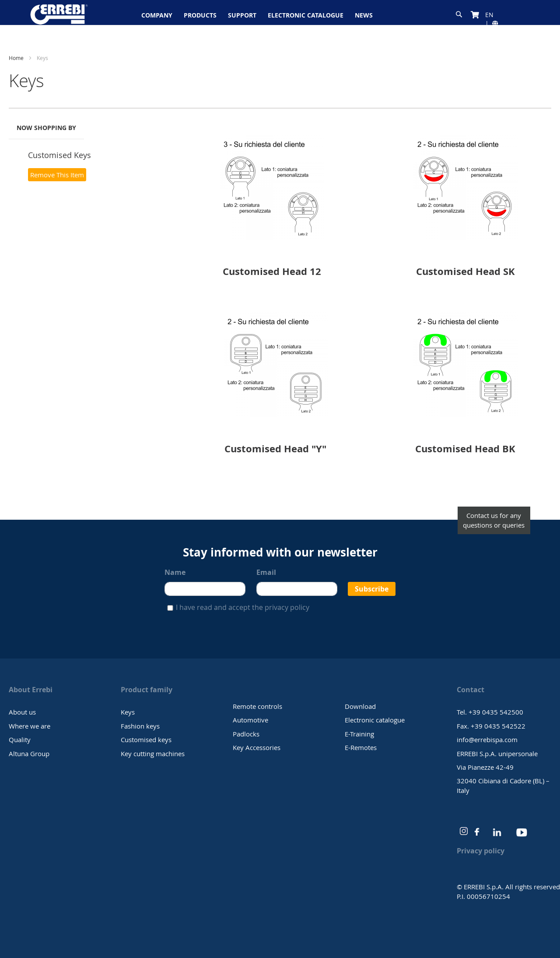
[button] (489, 15)
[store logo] (59, 13)
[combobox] (431, 14)
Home (17, 58)
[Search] (459, 14)
